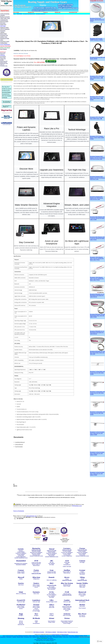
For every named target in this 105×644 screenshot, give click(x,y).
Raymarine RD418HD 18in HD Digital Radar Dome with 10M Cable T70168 (97, 315)
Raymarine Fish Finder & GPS (29, 14)
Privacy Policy (46, 639)
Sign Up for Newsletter (7, 79)
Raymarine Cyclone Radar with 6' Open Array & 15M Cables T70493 (97, 372)
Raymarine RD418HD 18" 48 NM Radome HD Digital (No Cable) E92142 (97, 295)
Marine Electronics (65, 634)
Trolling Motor (66, 637)
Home (15, 14)
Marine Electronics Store (73, 632)
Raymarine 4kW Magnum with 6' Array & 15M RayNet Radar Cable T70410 (97, 238)
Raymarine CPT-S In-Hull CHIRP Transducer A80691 (97, 39)
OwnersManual (19, 444)
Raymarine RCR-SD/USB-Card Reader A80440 (97, 57)
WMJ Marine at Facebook (39, 632)
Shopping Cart (53, 639)
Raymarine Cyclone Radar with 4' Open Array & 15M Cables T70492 (97, 392)
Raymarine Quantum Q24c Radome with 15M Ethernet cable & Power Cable (97, 197)
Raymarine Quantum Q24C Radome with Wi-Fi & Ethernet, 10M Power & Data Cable (97, 157)
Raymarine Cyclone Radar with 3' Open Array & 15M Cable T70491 (97, 413)
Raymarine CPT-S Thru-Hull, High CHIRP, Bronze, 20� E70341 (97, 98)
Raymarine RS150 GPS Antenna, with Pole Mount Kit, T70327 (97, 19)
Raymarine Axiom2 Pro (40, 14)
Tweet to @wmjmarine (19, 511)
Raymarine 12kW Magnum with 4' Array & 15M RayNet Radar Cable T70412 (97, 258)
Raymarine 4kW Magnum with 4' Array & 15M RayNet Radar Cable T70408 (97, 218)
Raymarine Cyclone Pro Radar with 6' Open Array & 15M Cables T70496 (97, 433)
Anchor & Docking (10, 636)
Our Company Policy (39, 639)
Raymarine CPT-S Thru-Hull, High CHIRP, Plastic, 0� (97, 117)
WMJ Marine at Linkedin (51, 632)
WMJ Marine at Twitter (62, 632)
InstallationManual (20, 442)
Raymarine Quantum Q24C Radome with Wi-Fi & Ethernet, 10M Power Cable (97, 177)
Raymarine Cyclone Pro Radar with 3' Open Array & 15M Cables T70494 (97, 473)
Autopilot (16, 636)
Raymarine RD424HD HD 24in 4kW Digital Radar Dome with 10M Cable (97, 352)
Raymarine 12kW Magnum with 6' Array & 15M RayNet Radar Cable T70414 (97, 278)
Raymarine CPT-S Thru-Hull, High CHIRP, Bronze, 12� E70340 (97, 77)
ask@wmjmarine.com (31, 516)
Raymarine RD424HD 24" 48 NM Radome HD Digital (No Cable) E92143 (97, 332)
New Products (50, 638)
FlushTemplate (19, 447)
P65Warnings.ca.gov (77, 506)
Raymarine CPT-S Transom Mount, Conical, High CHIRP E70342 (97, 137)
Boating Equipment (56, 634)
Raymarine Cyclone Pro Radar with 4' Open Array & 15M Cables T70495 (97, 453)
